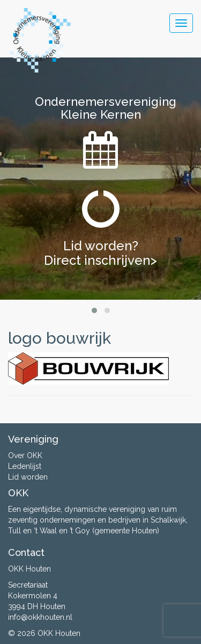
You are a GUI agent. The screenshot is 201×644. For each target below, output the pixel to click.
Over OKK (25, 455)
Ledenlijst (25, 466)
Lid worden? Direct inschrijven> (100, 253)
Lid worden (28, 477)
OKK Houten (59, 633)
